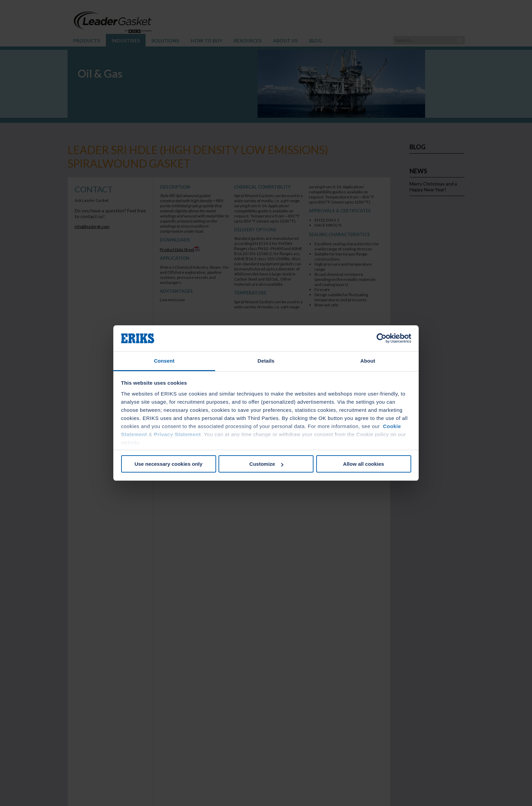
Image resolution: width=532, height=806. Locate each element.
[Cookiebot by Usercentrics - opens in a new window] (382, 339)
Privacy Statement (177, 434)
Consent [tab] (164, 361)
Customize (266, 464)
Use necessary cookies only (168, 464)
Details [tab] (266, 361)
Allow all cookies (364, 464)
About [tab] (368, 361)
